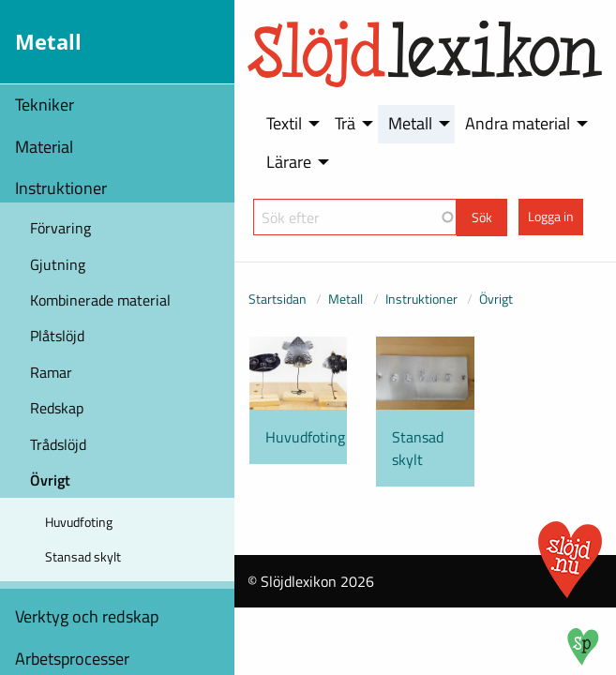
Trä (345, 123)
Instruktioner (61, 188)
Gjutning (58, 264)
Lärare (289, 162)
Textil (284, 123)
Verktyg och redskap (87, 616)
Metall (410, 123)
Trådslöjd (58, 444)
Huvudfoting (79, 522)
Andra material (518, 123)
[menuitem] (289, 124)
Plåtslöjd (57, 336)
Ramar (51, 372)
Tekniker (45, 105)
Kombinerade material (100, 300)
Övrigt (50, 480)
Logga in (551, 217)
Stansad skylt (83, 556)
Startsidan (278, 299)
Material (44, 147)
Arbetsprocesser (72, 659)
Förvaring (60, 228)
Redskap (57, 408)
